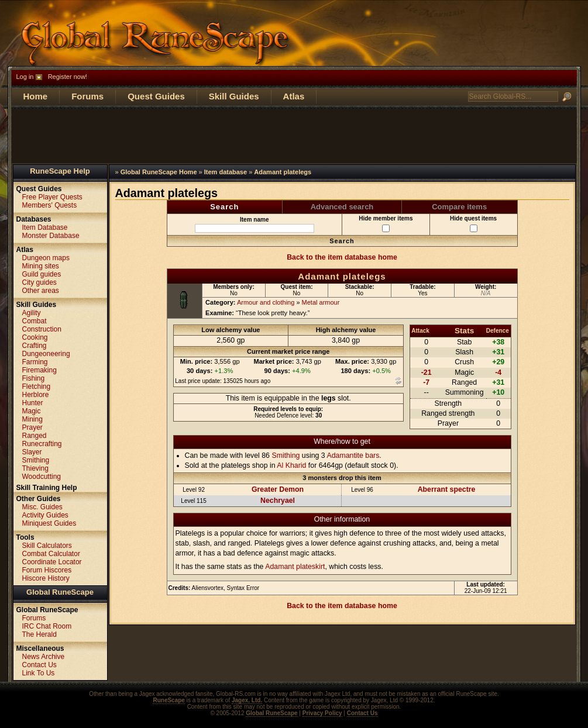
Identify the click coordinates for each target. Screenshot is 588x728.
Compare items (459, 207)
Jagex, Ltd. (247, 700)
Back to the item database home (342, 257)
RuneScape (169, 700)
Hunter (33, 403)
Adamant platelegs (283, 172)
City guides (39, 282)
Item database (226, 172)
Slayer (32, 452)
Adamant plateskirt (295, 567)
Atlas (294, 96)
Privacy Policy (322, 713)
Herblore (36, 395)
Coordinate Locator (52, 562)
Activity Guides (45, 515)
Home (36, 96)
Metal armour (321, 302)
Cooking (35, 337)
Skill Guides (234, 96)
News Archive (44, 657)
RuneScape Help (60, 171)
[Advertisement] (294, 135)
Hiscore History (46, 578)
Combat (35, 321)
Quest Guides (156, 96)
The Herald (39, 634)
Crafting (35, 346)
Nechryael (278, 501)
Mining (32, 419)
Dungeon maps (46, 258)
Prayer (32, 427)
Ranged (35, 436)
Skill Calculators (47, 546)
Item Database (45, 227)
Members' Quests (50, 205)
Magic (32, 411)
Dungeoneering (46, 354)
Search (224, 207)
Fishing (34, 378)
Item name (255, 225)
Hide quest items (473, 224)
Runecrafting (42, 444)
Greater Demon (278, 489)
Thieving (35, 468)
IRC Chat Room (47, 626)
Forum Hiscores (47, 570)
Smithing (286, 456)
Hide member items (386, 224)
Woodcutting (42, 477)
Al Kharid (291, 465)
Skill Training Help (47, 488)
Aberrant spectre (447, 489)
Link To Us (39, 673)
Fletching (37, 387)
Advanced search (342, 207)
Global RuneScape (60, 592)
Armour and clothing (266, 302)
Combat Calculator (51, 554)
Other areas (41, 291)
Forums (87, 96)
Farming (35, 362)
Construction (42, 329)
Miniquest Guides (49, 523)
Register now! (68, 77)
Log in (25, 77)
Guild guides (42, 274)
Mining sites (41, 266)
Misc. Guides (42, 507)
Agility (32, 313)
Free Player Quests (52, 197)
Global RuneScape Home (159, 172)
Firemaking (39, 370)
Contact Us (39, 665)
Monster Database (51, 236)
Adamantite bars (353, 456)
